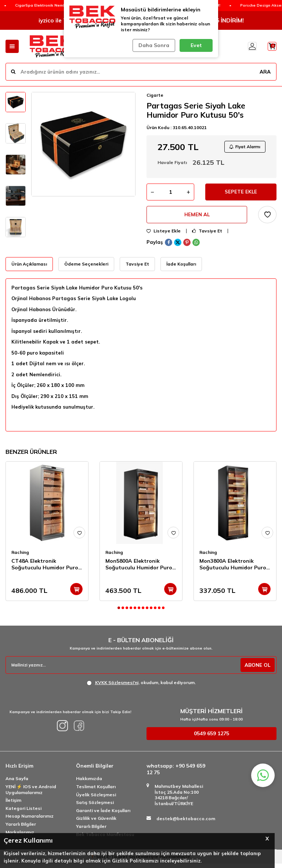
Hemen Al (197, 218)
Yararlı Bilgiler (21, 828)
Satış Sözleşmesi (95, 807)
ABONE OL (257, 669)
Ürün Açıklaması (29, 268)
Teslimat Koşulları (96, 791)
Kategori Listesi (23, 812)
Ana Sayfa (17, 783)
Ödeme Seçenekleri (86, 268)
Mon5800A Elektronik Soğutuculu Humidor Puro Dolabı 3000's (139, 569)
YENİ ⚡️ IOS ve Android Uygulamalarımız (31, 794)
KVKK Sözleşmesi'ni (117, 686)
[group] (83, 144)
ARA (265, 71)
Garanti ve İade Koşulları (103, 814)
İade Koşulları (181, 268)
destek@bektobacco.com (186, 823)
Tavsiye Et (207, 235)
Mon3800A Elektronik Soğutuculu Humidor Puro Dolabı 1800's (233, 569)
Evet (196, 45)
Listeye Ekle (164, 235)
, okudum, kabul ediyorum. (141, 687)
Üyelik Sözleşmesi (96, 799)
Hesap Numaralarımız (30, 820)
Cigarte (155, 95)
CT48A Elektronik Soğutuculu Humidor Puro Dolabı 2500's (45, 569)
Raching (20, 557)
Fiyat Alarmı (243, 147)
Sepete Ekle (241, 194)
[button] (119, 612)
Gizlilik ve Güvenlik (96, 823)
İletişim (13, 805)
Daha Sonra (153, 45)
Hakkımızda (89, 783)
